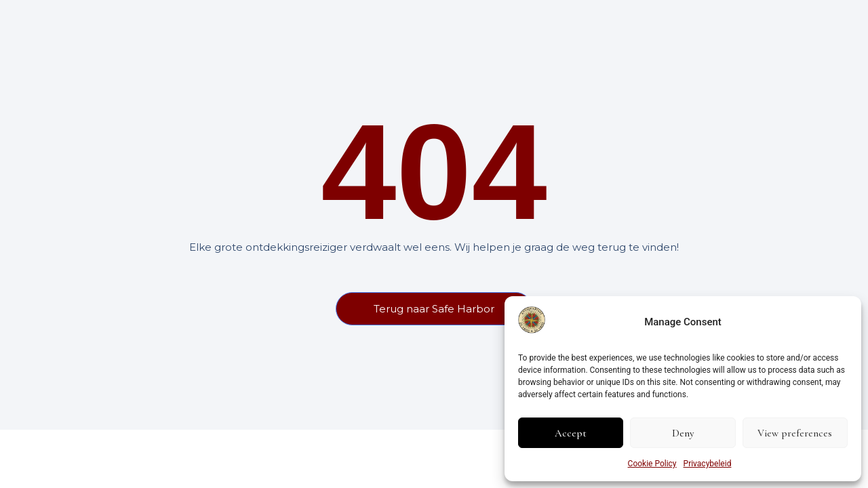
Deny (683, 433)
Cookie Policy (652, 464)
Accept (571, 433)
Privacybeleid (708, 464)
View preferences (795, 433)
